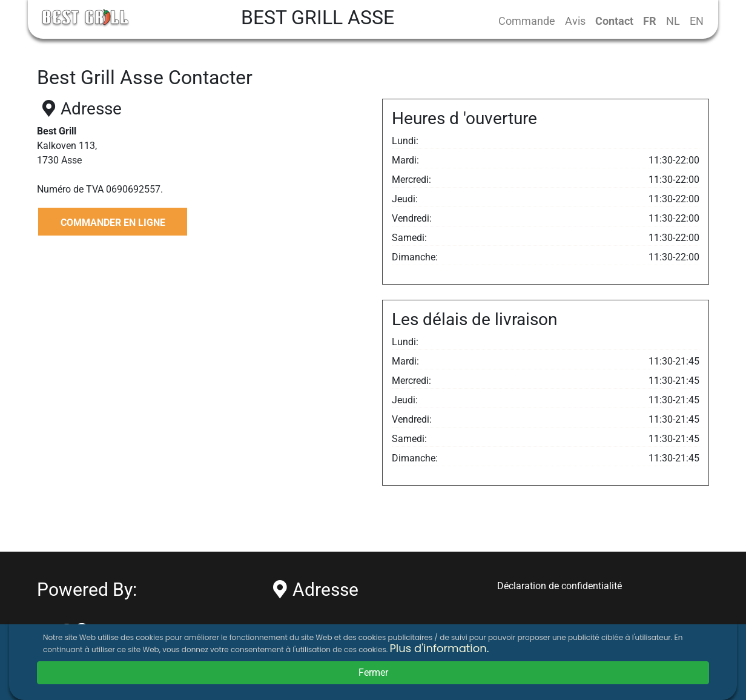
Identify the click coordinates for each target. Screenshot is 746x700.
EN (697, 21)
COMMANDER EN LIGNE (113, 223)
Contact (614, 21)
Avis (575, 21)
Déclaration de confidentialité (559, 586)
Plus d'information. (439, 648)
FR (650, 21)
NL (673, 21)
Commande (527, 21)
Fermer (373, 672)
